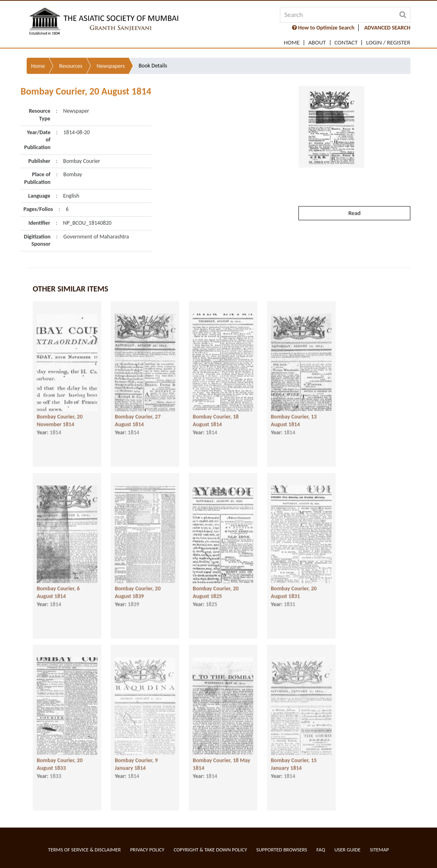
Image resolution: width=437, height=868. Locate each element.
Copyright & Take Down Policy (210, 850)
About (317, 43)
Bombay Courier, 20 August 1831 (294, 585)
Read (354, 187)
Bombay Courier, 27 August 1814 (138, 414)
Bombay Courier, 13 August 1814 (294, 414)
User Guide (348, 850)
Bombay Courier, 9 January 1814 (136, 757)
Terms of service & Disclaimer (84, 850)
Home (292, 43)
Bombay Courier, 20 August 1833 (60, 757)
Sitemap (379, 850)
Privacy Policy (147, 850)
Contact (346, 43)
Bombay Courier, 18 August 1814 (216, 414)
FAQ (321, 850)
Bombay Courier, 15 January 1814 (294, 757)
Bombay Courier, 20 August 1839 (138, 585)
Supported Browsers (282, 850)
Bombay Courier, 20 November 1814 (60, 414)
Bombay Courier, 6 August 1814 (58, 585)
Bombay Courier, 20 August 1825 (216, 585)
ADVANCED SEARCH (387, 28)
